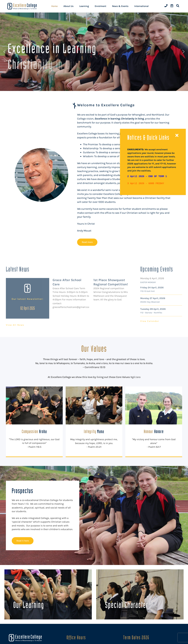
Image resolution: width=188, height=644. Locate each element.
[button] (5, 52)
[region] (94, 52)
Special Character (127, 605)
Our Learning (29, 605)
